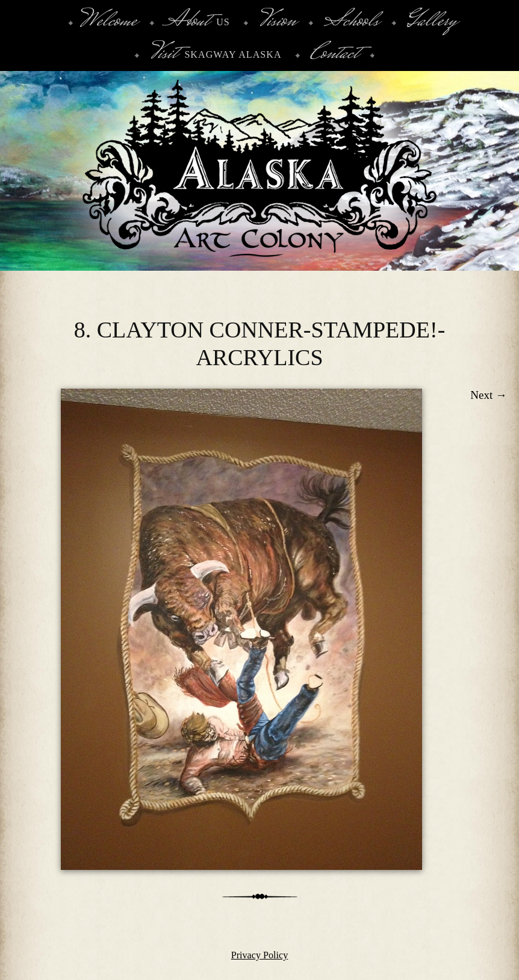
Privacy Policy (260, 955)
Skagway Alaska (215, 55)
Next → (489, 395)
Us (197, 22)
